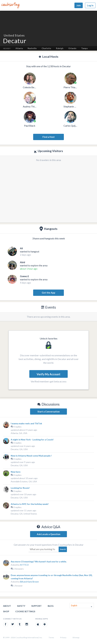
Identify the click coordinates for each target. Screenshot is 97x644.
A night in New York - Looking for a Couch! (32, 440)
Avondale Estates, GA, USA (24, 481)
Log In (90, 5)
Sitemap (76, 637)
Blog (51, 606)
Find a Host (49, 137)
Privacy (63, 637)
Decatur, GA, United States (24, 514)
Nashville (32, 48)
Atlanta (19, 48)
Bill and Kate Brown (29, 582)
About (7, 606)
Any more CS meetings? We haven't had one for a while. (39, 562)
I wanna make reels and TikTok (26, 423)
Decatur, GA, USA (19, 449)
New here (16, 472)
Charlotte (46, 48)
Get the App (49, 293)
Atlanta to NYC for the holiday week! (30, 504)
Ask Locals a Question (49, 534)
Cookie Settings (25, 611)
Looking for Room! (20, 488)
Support (36, 606)
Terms (51, 637)
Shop (6, 611)
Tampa (84, 48)
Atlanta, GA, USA (19, 433)
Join (79, 5)
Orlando (72, 48)
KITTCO (24, 565)
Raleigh (60, 48)
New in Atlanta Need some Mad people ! (31, 456)
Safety (21, 606)
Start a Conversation (49, 412)
